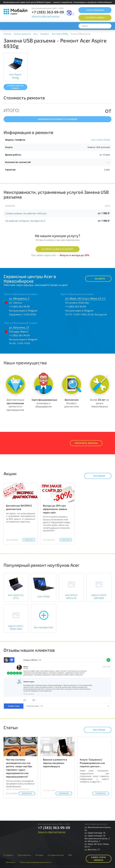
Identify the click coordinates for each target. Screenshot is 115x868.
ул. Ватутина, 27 (19, 327)
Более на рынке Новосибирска (100, 403)
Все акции (97, 476)
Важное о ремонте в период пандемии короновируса (55, 763)
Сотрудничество (56, 855)
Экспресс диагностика (72, 403)
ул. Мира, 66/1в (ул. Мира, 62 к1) (86, 298)
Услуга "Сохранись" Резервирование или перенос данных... (92, 763)
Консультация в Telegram (23, 311)
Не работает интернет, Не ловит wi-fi (25, 221)
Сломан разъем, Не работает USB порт (26, 213)
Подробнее (29, 540)
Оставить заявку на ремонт (58, 249)
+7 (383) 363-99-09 (48, 12)
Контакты (11, 862)
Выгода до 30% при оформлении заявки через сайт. (55, 509)
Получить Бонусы (86, 443)
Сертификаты (24, 855)
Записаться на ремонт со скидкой (57, 119)
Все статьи (97, 730)
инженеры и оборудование (44, 403)
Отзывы (39, 855)
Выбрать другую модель (15, 87)
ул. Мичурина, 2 (19, 298)
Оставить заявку (95, 18)
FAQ (70, 855)
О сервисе (8, 855)
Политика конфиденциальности (36, 862)
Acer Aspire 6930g (101, 140)
